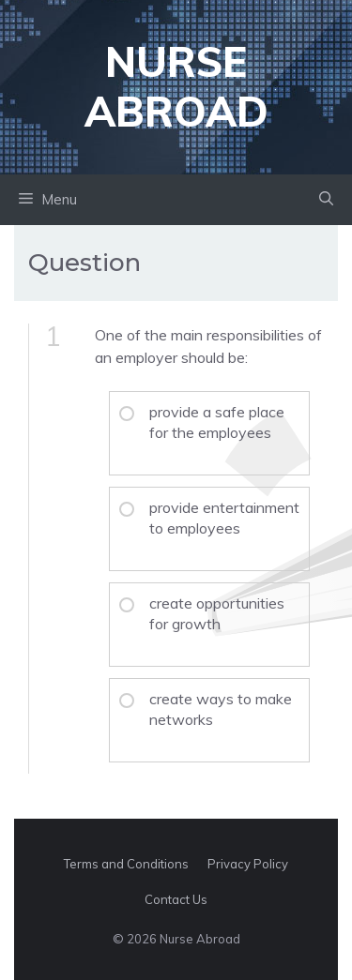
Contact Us (176, 899)
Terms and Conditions (126, 864)
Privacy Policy (248, 864)
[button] (326, 200)
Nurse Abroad (176, 86)
